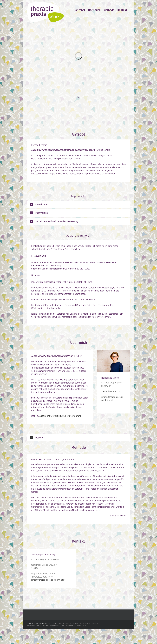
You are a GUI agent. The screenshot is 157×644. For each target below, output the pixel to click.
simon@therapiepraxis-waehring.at (48, 580)
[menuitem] (80, 10)
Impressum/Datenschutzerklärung (39, 623)
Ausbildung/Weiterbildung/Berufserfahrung (60, 416)
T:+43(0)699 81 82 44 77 (112, 391)
